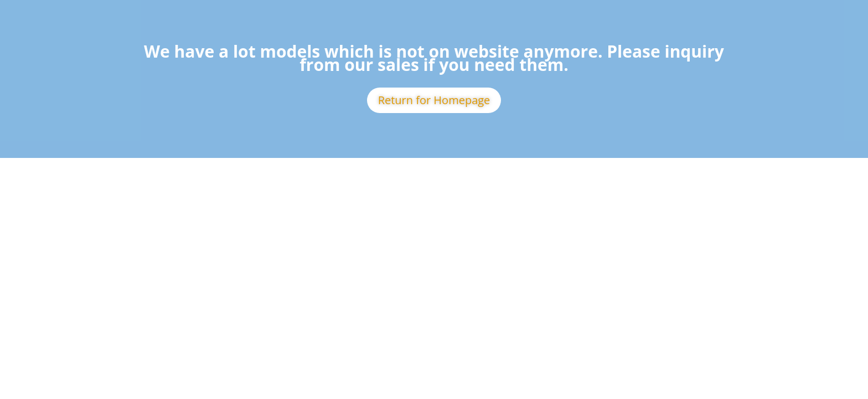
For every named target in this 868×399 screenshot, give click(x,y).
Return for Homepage (434, 100)
